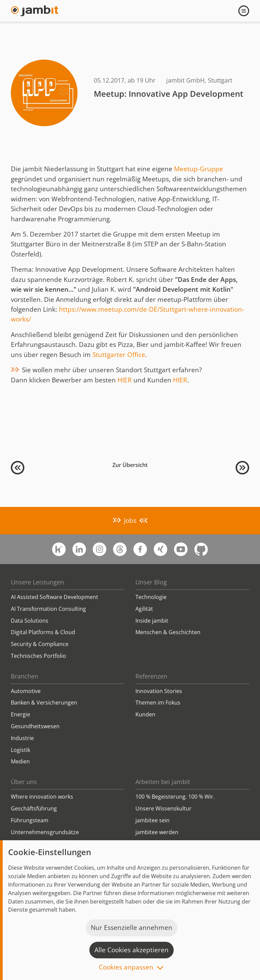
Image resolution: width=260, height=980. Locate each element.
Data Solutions (30, 621)
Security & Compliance (40, 644)
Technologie (151, 597)
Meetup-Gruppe (199, 169)
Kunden (145, 714)
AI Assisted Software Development (55, 597)
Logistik (20, 750)
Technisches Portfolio (38, 656)
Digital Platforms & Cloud (43, 632)
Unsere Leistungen (37, 582)
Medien (20, 761)
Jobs (130, 520)
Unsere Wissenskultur (164, 808)
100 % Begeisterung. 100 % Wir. (175, 797)
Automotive (26, 691)
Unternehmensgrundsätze (45, 832)
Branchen (25, 676)
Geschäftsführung (34, 808)
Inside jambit (152, 621)
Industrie (22, 738)
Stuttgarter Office (119, 355)
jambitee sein (153, 820)
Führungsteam (30, 820)
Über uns (24, 782)
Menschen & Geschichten (168, 632)
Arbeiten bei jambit (163, 782)
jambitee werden (157, 832)
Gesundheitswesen (35, 726)
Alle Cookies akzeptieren (132, 950)
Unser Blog (151, 582)
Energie (20, 714)
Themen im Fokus (158, 703)
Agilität (144, 609)
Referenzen (151, 676)
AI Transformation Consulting (48, 609)
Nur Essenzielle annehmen (132, 928)
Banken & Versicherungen (44, 703)
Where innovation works (42, 797)
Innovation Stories (159, 691)
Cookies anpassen (126, 968)
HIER (125, 380)
